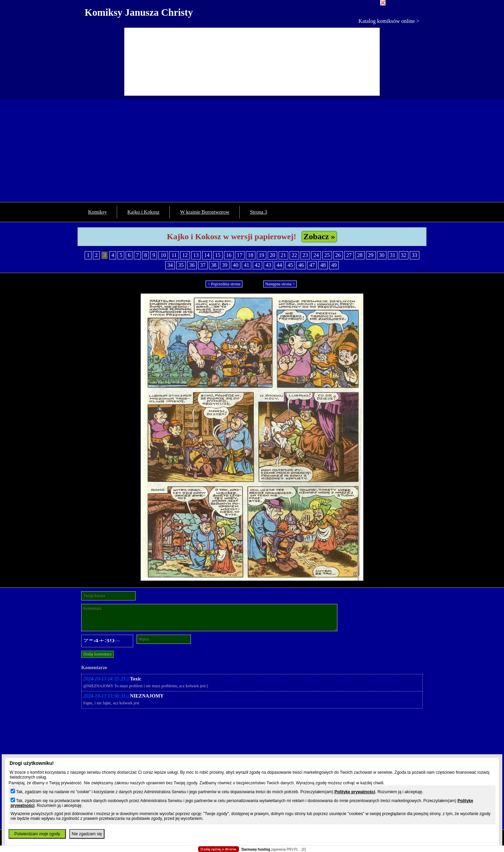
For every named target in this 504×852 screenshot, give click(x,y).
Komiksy (97, 212)
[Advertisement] (252, 151)
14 (207, 255)
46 (301, 265)
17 (240, 255)
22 (294, 255)
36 (192, 265)
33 (415, 255)
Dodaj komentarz (97, 654)
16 (229, 255)
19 (262, 255)
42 (257, 265)
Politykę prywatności (355, 792)
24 (316, 255)
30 (382, 255)
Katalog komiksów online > (389, 21)
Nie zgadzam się (87, 834)
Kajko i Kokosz (143, 212)
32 (404, 255)
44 (279, 265)
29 (371, 255)
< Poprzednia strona (224, 284)
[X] (304, 849)
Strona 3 (258, 212)
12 (185, 255)
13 (196, 255)
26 (338, 255)
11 (174, 255)
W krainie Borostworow (205, 212)
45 (290, 265)
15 (218, 255)
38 (214, 265)
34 (170, 265)
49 (334, 265)
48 (323, 265)
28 (360, 255)
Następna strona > (280, 284)
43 (268, 265)
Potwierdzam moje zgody (37, 834)
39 (225, 265)
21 (283, 255)
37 (203, 265)
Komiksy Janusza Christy (139, 12)
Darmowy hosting (256, 849)
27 (349, 255)
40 (236, 265)
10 (163, 255)
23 (305, 255)
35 (181, 265)
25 (327, 255)
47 (312, 265)
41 (247, 265)
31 (393, 255)
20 (272, 255)
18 (251, 255)
